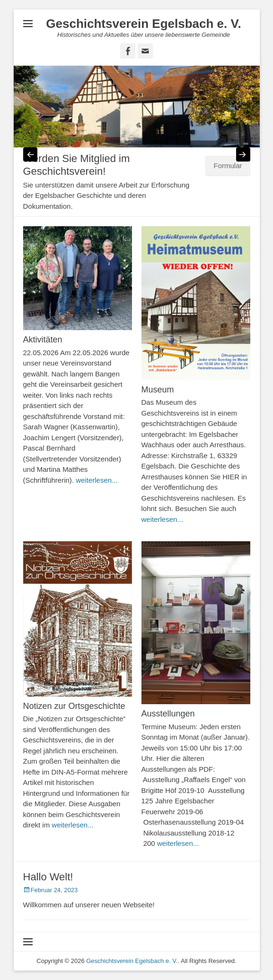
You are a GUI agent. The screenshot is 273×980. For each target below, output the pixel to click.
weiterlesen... (97, 480)
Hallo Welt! (48, 877)
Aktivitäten (43, 340)
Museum (158, 390)
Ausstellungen (168, 714)
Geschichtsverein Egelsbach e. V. (143, 24)
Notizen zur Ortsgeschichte (74, 706)
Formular (228, 166)
